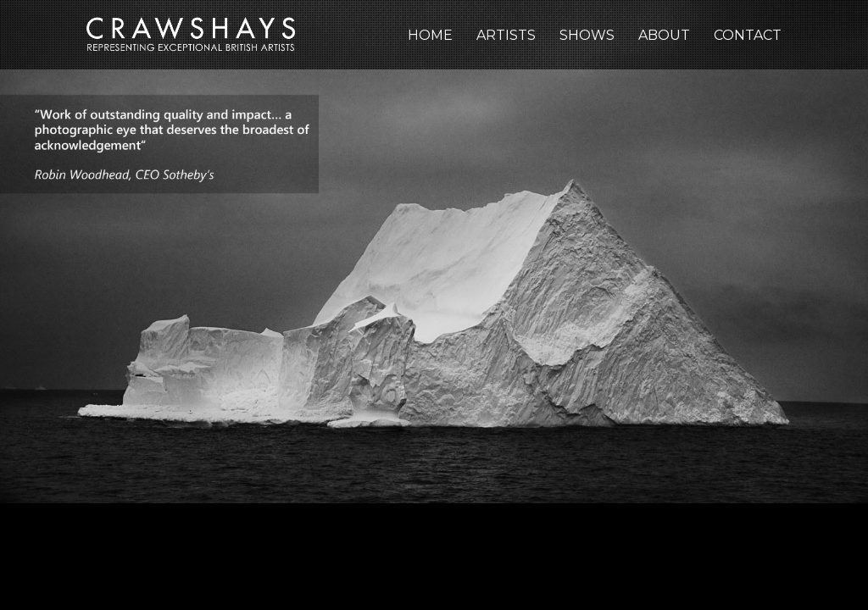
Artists (506, 35)
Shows (587, 35)
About (664, 35)
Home (430, 35)
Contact (748, 35)
